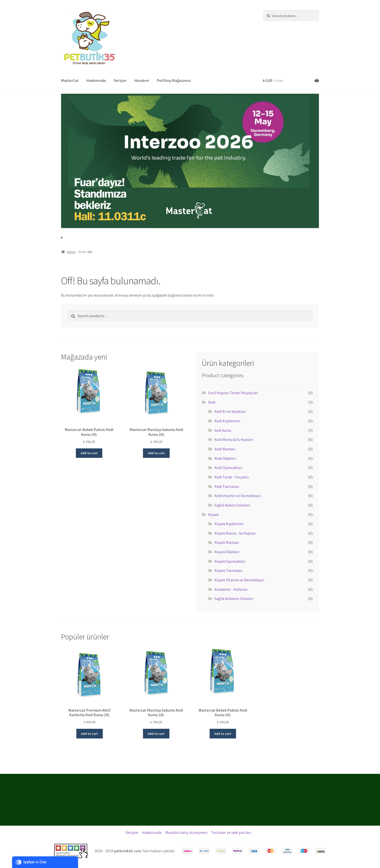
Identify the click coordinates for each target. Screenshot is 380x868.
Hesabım (142, 80)
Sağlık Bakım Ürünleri (232, 505)
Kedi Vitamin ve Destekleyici (238, 496)
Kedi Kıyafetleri (227, 421)
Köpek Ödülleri (227, 552)
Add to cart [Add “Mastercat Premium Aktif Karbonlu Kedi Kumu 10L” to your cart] (89, 734)
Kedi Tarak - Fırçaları (232, 477)
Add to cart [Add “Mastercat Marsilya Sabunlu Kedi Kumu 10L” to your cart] (156, 453)
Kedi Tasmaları (227, 486)
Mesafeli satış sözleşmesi (186, 832)
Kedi (212, 402)
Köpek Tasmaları (229, 570)
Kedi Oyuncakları (228, 468)
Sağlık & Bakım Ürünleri (234, 599)
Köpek (214, 515)
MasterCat (70, 80)
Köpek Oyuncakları (230, 561)
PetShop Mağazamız (174, 80)
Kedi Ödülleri (225, 458)
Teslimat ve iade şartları (231, 832)
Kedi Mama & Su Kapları (234, 439)
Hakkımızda (96, 80)
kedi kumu (223, 430)
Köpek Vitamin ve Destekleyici (239, 580)
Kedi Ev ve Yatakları (230, 411)
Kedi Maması (225, 449)
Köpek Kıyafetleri (229, 524)
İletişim (120, 80)
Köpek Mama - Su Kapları (235, 533)
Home (71, 252)
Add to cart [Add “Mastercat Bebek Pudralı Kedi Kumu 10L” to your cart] (89, 453)
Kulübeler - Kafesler (231, 589)
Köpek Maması (227, 542)
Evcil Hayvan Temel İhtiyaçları (233, 393)
